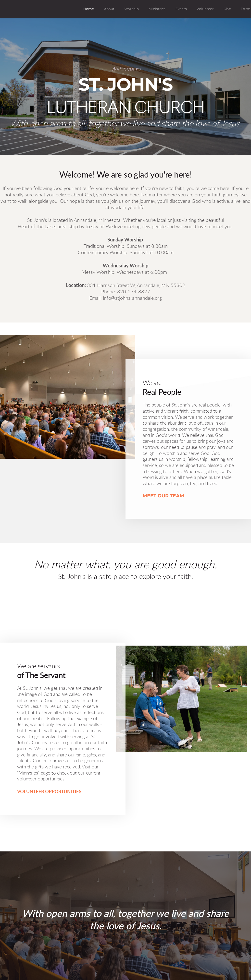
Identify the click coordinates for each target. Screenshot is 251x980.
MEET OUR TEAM (163, 496)
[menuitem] (89, 9)
